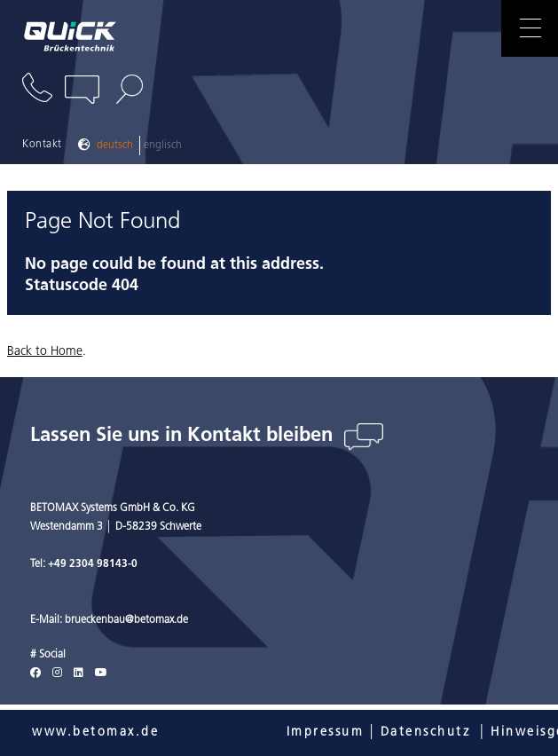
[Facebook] (35, 673)
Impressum (326, 732)
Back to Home (45, 352)
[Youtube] (101, 673)
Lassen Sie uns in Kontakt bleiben (184, 436)
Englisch (163, 146)
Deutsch (115, 146)
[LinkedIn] (79, 673)
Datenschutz (426, 732)
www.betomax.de (95, 732)
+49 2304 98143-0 (93, 564)
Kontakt (42, 145)
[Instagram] (57, 673)
